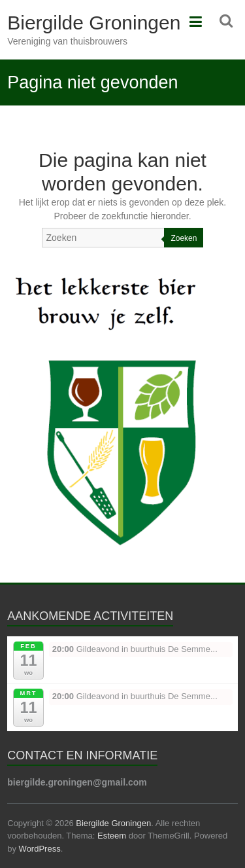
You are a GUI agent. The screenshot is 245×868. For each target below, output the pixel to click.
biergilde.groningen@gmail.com (77, 782)
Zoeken (184, 238)
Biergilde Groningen (94, 23)
